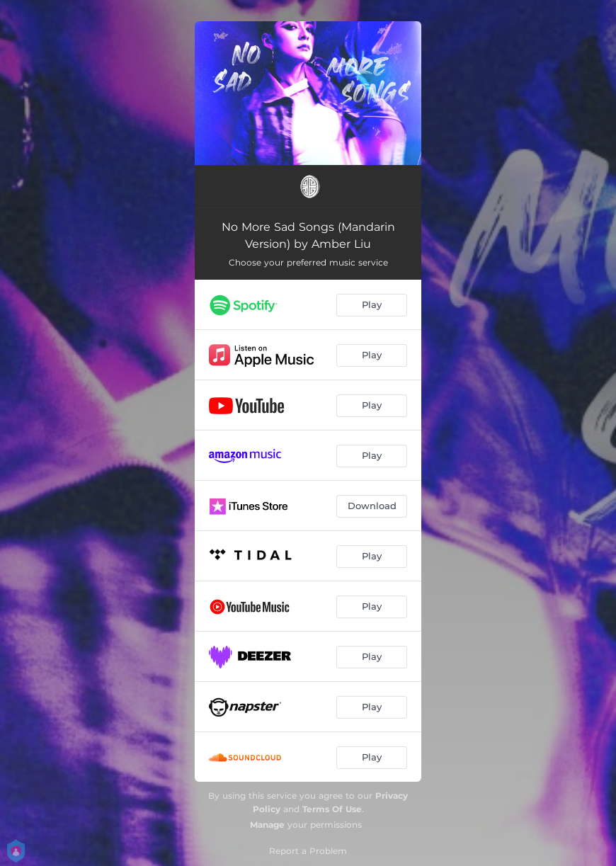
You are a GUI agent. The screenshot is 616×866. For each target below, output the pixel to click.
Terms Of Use (332, 809)
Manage (267, 825)
